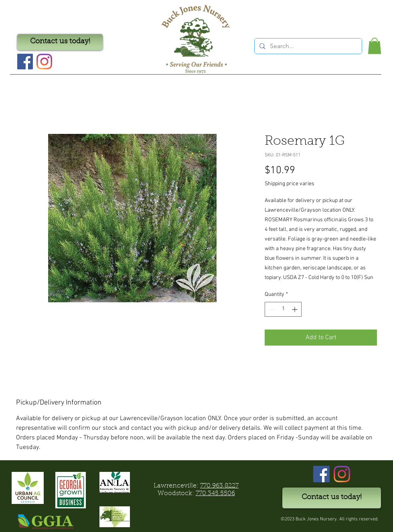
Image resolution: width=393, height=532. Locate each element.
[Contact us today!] (60, 42)
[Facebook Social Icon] (25, 62)
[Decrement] (271, 309)
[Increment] (295, 309)
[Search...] (307, 46)
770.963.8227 (219, 486)
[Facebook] (321, 474)
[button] (375, 46)
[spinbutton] (283, 309)
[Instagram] (44, 62)
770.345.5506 (215, 494)
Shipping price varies (290, 184)
